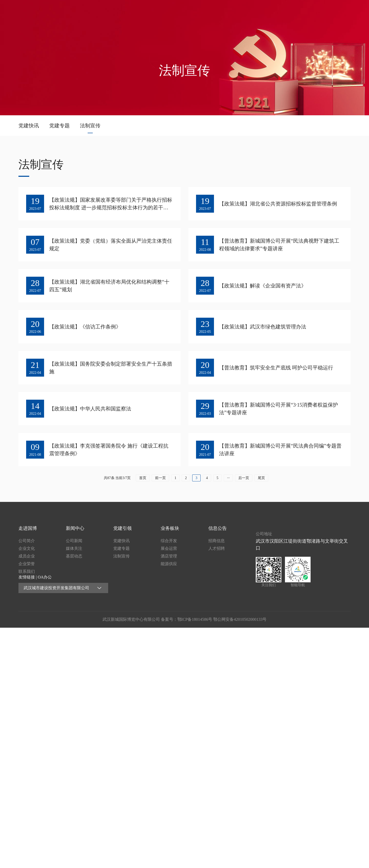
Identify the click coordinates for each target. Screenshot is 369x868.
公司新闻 (74, 541)
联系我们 (27, 571)
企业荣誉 (27, 564)
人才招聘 (217, 548)
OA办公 (45, 577)
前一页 (160, 482)
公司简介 (27, 541)
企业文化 (27, 548)
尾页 (261, 482)
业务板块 (301, 11)
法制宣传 (90, 126)
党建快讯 (29, 126)
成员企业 (27, 556)
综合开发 (169, 541)
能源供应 (169, 564)
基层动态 (74, 556)
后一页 (244, 482)
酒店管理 (169, 556)
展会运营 (169, 548)
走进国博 (201, 11)
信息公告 (334, 11)
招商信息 (217, 541)
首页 (168, 11)
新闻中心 (234, 11)
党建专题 (59, 126)
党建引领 (268, 11)
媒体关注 (74, 548)
